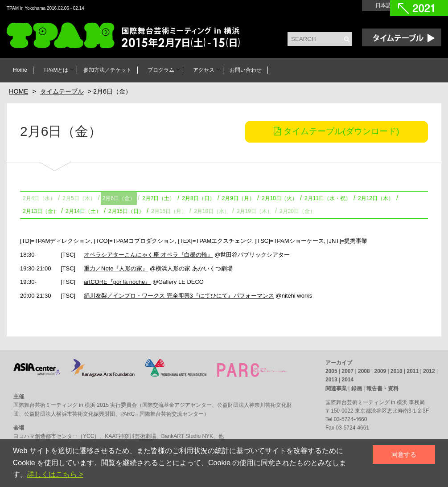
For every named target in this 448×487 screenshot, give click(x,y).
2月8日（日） (198, 198)
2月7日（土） (158, 198)
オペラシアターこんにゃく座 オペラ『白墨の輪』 (148, 255)
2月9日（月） (238, 198)
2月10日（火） (279, 198)
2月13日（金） (41, 211)
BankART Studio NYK (187, 436)
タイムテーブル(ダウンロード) (336, 131)
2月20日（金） (297, 211)
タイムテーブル (62, 91)
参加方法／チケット (107, 70)
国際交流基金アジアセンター (177, 405)
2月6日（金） (119, 198)
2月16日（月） (169, 211)
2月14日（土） (83, 211)
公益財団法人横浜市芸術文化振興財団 (70, 414)
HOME (18, 91)
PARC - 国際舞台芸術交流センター (162, 414)
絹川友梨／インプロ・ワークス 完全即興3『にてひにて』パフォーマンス (179, 296)
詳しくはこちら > (55, 474)
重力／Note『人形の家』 (116, 268)
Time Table (402, 37)
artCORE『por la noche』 (117, 282)
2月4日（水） (39, 198)
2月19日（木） (255, 211)
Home (20, 70)
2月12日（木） (376, 198)
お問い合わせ (246, 70)
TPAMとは (56, 70)
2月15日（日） (126, 211)
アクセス (204, 70)
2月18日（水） (212, 211)
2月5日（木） (79, 198)
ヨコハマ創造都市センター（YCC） (56, 436)
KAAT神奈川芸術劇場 (130, 436)
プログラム (161, 70)
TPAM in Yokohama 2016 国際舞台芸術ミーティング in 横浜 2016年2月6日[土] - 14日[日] (134, 36)
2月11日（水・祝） (328, 198)
